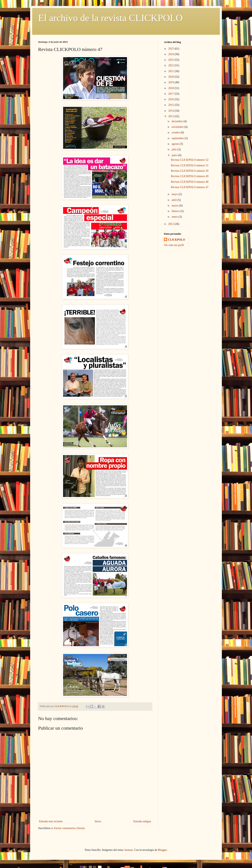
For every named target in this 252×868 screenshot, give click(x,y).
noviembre (178, 127)
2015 (172, 105)
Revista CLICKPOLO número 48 (190, 182)
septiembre (178, 138)
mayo (175, 194)
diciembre (177, 121)
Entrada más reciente (51, 821)
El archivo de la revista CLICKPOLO (110, 18)
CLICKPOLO (177, 240)
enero (175, 217)
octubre (176, 132)
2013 (172, 116)
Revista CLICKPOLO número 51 (190, 165)
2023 (172, 60)
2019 (172, 82)
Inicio (98, 821)
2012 (172, 224)
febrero (176, 211)
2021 (172, 71)
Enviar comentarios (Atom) (69, 828)
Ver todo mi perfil (174, 245)
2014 (172, 111)
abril (174, 200)
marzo (175, 206)
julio (174, 149)
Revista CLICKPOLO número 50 (190, 171)
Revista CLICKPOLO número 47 (190, 187)
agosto (176, 144)
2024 (172, 54)
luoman (129, 850)
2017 (172, 94)
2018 (172, 88)
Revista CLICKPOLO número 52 (190, 160)
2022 (172, 65)
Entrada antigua (142, 821)
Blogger (162, 850)
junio (175, 155)
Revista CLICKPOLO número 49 (190, 176)
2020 (172, 77)
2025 (172, 49)
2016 (172, 99)
